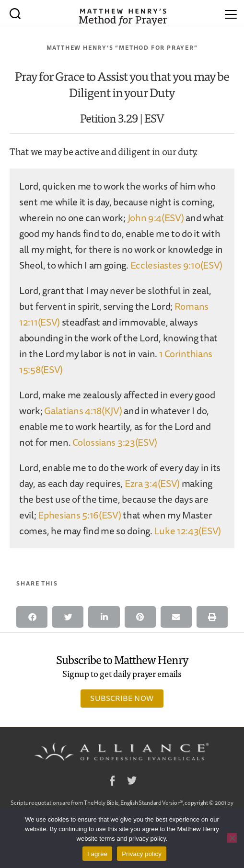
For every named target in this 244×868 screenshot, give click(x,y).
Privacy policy (142, 854)
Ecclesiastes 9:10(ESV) (176, 265)
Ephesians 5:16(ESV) (79, 515)
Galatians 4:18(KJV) (83, 411)
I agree (97, 854)
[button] (32, 617)
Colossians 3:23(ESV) (115, 442)
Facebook (112, 782)
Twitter (132, 782)
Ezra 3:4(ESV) (152, 483)
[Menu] (231, 13)
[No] (232, 838)
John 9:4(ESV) (156, 218)
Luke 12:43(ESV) (187, 531)
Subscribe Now (122, 698)
